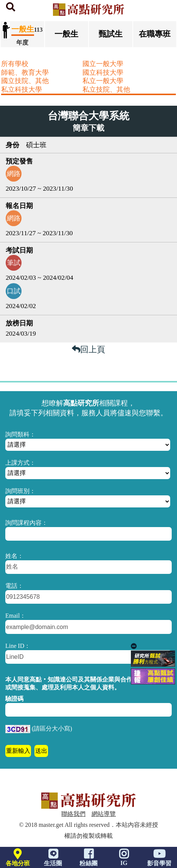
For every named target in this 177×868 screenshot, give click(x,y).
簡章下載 (88, 128)
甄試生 (111, 34)
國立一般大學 (103, 64)
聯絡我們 (73, 814)
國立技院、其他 (25, 81)
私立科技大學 (22, 89)
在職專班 (155, 34)
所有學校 (15, 64)
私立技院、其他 (106, 89)
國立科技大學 (103, 72)
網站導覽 (104, 814)
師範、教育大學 (25, 72)
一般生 (66, 34)
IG (124, 859)
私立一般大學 (103, 81)
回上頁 (88, 349)
